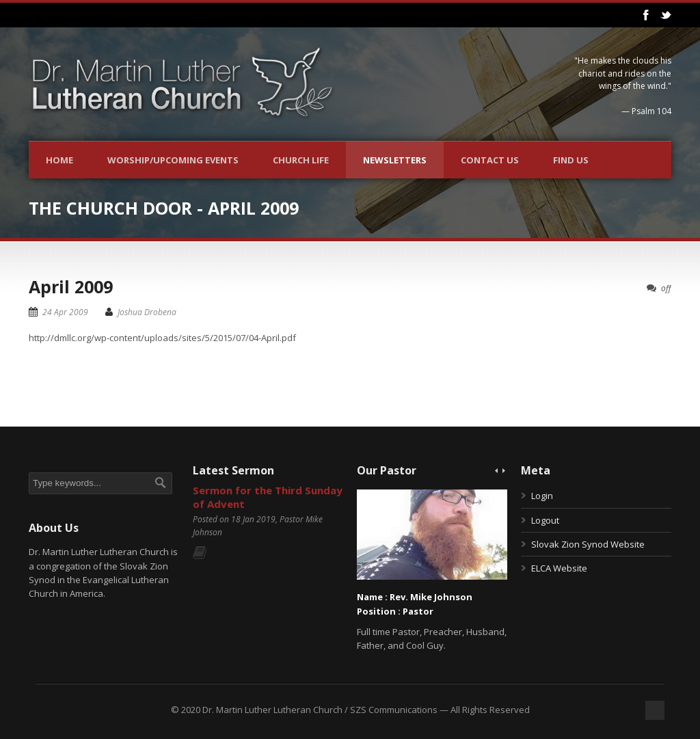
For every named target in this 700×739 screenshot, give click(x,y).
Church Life (301, 160)
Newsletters (395, 160)
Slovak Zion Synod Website (588, 544)
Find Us (571, 160)
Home (59, 160)
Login (542, 496)
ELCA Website (559, 568)
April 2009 (71, 286)
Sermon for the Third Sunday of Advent (268, 497)
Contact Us (490, 160)
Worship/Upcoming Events (173, 160)
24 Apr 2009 (65, 312)
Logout (545, 520)
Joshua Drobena (147, 312)
